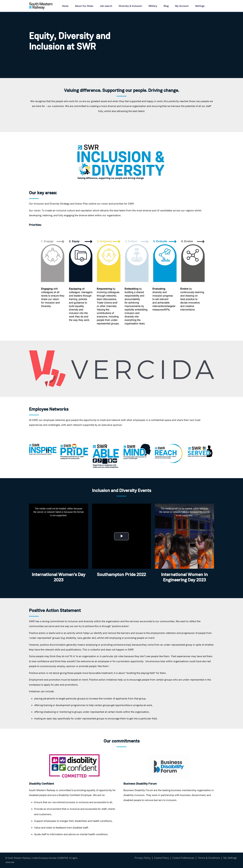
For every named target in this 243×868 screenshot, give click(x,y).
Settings (200, 6)
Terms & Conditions (209, 858)
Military (153, 6)
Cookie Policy (162, 858)
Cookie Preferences (183, 858)
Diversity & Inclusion (130, 6)
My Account (182, 6)
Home (65, 6)
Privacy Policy (143, 858)
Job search (106, 6)
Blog (166, 6)
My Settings (230, 858)
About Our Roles (84, 6)
